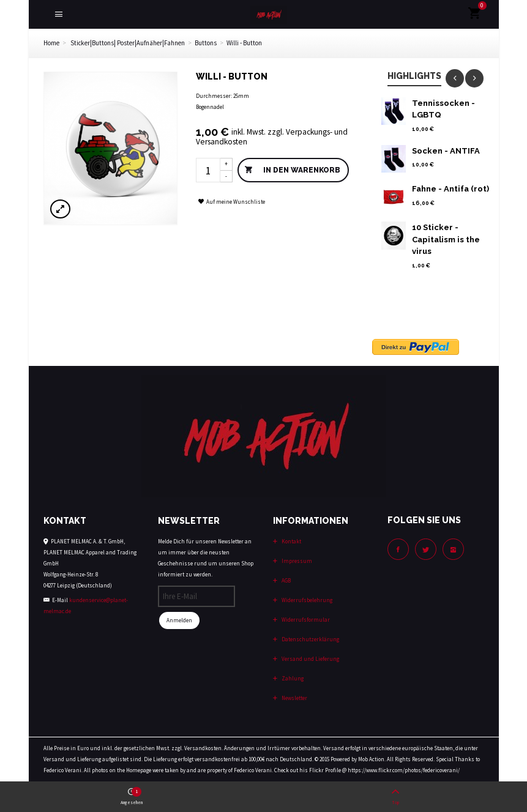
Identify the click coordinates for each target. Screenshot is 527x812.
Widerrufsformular (305, 620)
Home (51, 43)
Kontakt (291, 541)
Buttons (206, 43)
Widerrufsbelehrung (306, 600)
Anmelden (179, 620)
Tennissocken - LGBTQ (443, 109)
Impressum (296, 561)
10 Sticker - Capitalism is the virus (446, 239)
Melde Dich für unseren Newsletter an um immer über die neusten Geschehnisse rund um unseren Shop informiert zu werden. (206, 558)
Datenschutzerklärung (310, 639)
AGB (286, 580)
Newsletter (294, 698)
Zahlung (292, 678)
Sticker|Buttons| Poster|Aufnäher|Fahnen (128, 43)
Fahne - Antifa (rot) (450, 189)
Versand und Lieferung (310, 659)
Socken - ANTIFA (446, 151)
